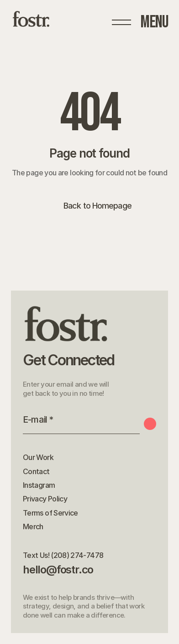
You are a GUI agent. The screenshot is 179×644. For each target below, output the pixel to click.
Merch (33, 526)
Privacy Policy (45, 499)
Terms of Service (50, 513)
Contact (36, 471)
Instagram (39, 485)
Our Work (38, 457)
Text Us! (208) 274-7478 (63, 555)
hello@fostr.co (58, 570)
